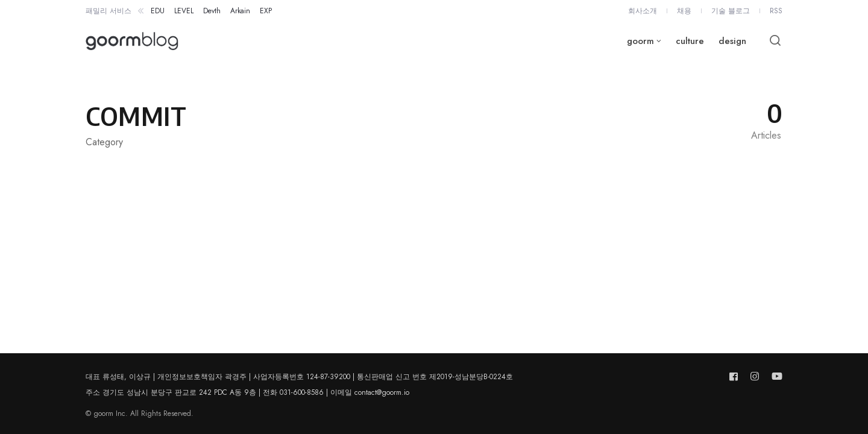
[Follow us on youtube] (775, 376)
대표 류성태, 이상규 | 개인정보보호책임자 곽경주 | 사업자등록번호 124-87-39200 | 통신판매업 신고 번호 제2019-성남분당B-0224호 (299, 377)
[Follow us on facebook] (736, 376)
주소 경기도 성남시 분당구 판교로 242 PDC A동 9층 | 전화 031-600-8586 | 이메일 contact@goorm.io (247, 392)
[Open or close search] (775, 41)
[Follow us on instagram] (755, 376)
